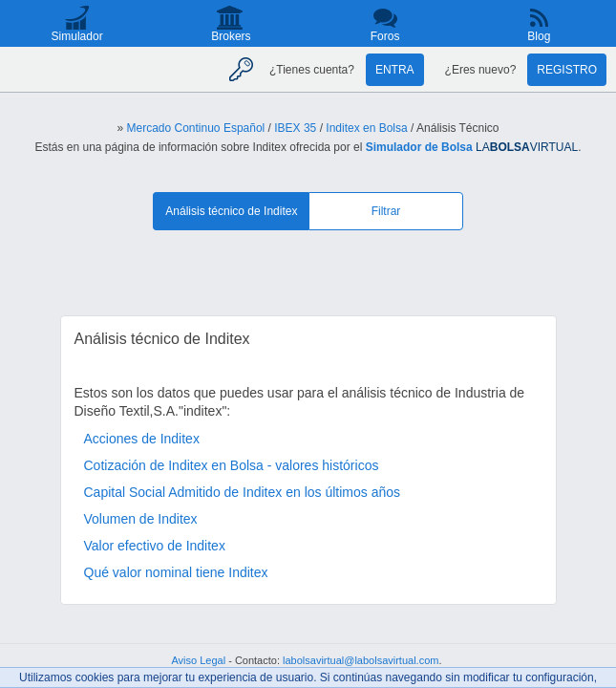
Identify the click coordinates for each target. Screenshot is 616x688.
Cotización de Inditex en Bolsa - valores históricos (232, 465)
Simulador (77, 36)
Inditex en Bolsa (366, 128)
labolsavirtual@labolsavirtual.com (361, 660)
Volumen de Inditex (141, 519)
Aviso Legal (198, 660)
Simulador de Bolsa (419, 147)
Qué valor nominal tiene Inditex (176, 572)
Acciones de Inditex (142, 439)
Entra (395, 70)
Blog (539, 36)
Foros (385, 36)
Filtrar (386, 211)
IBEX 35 (295, 128)
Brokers (231, 36)
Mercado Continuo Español (195, 128)
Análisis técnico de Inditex (231, 211)
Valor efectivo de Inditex (155, 546)
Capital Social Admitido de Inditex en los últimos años (243, 492)
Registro (567, 70)
